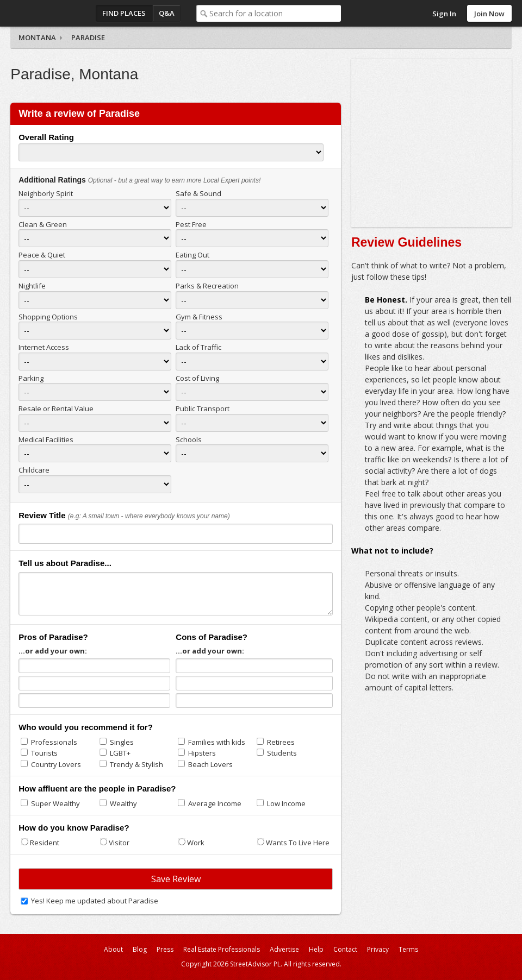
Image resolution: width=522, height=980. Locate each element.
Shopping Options (48, 317)
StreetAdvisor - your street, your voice (54, 13)
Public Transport (203, 409)
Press (165, 949)
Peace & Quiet (42, 255)
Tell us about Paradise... (65, 563)
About (113, 949)
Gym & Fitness (199, 317)
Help (316, 949)
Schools (189, 439)
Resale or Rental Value (56, 409)
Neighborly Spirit (46, 193)
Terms (408, 949)
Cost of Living (197, 378)
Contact (345, 949)
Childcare (34, 470)
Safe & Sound (198, 193)
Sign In (444, 14)
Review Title (42, 515)
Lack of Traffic (198, 347)
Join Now (489, 14)
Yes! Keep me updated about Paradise (95, 901)
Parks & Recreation (207, 286)
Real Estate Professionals (222, 949)
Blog (140, 949)
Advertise (284, 949)
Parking (31, 378)
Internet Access (44, 347)
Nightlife (32, 286)
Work (196, 843)
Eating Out (192, 255)
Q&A (167, 13)
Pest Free (191, 224)
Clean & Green (43, 224)
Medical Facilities (46, 439)
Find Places (124, 13)
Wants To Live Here (298, 843)
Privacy (378, 949)
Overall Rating (46, 137)
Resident (45, 843)
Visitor (119, 843)
